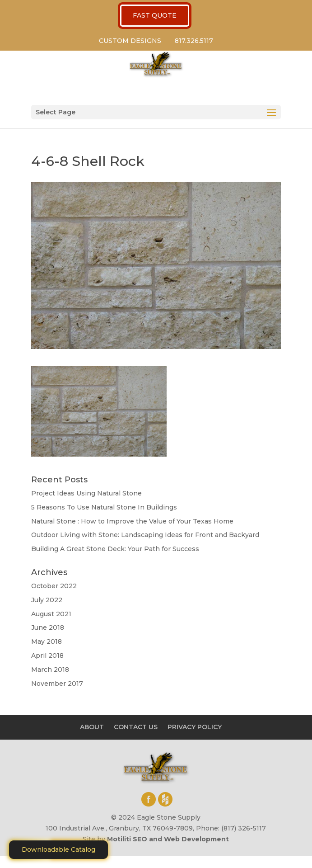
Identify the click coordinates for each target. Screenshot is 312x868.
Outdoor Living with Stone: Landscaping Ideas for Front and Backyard (145, 535)
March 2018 (50, 670)
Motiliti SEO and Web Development (168, 839)
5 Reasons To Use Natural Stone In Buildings (104, 507)
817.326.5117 (194, 41)
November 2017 (57, 684)
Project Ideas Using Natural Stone (86, 493)
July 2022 (47, 600)
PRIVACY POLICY (195, 727)
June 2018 (48, 627)
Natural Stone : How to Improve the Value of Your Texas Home (132, 521)
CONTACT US (136, 727)
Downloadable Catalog (58, 849)
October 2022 (54, 586)
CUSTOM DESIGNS (130, 41)
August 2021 (51, 614)
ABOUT (92, 727)
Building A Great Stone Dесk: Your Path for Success (115, 549)
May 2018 (47, 642)
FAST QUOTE (155, 15)
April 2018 (47, 656)
